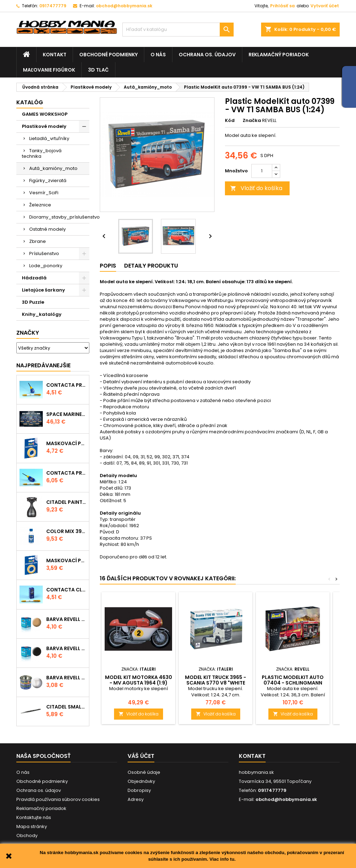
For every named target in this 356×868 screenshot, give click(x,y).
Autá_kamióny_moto (53, 168)
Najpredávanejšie (43, 365)
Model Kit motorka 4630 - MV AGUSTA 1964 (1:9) (139, 680)
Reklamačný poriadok (279, 55)
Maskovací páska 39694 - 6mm (66, 560)
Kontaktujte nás (34, 817)
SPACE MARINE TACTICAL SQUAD (66, 414)
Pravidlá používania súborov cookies (58, 799)
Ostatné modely (47, 229)
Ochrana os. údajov (207, 55)
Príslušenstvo (44, 253)
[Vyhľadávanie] (178, 30)
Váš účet (141, 756)
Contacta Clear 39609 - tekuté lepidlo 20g (66, 590)
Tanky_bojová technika (42, 153)
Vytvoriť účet (325, 6)
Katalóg (30, 102)
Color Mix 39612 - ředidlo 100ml (66, 531)
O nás (158, 55)
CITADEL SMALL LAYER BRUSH (66, 707)
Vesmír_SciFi (44, 193)
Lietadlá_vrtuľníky (49, 138)
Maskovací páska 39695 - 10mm (66, 443)
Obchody (27, 836)
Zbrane (38, 241)
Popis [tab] (108, 266)
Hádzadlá (34, 278)
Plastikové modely (44, 126)
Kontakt (55, 55)
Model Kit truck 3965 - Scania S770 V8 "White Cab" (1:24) (216, 683)
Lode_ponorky (46, 266)
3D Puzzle (33, 302)
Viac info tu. (222, 859)
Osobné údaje (144, 772)
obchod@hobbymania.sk (124, 6)
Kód (230, 121)
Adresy (136, 799)
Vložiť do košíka (256, 188)
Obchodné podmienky (108, 55)
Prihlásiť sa (282, 6)
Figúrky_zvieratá (48, 181)
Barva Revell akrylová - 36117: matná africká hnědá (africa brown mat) (66, 619)
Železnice (40, 205)
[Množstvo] (262, 171)
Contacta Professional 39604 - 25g (66, 473)
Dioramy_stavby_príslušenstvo (59, 217)
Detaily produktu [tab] (151, 266)
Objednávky (141, 781)
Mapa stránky (32, 826)
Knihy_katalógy (42, 314)
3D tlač (98, 70)
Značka (252, 121)
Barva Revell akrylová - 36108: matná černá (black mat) (66, 648)
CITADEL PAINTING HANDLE (66, 502)
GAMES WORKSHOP (45, 114)
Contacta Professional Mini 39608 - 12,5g (66, 385)
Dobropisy (139, 790)
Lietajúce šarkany (43, 290)
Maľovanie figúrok (49, 70)
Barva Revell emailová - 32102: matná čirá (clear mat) (66, 678)
